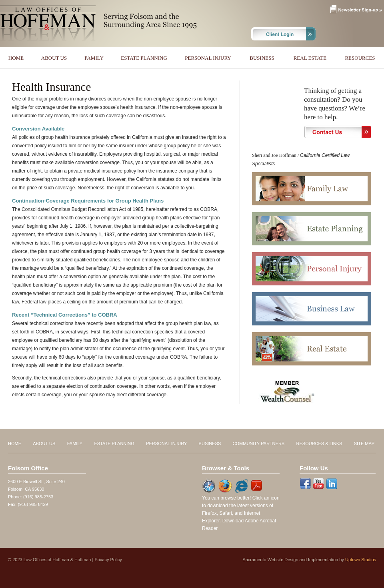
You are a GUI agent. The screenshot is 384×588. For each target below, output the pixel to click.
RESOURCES (360, 58)
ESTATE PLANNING (144, 58)
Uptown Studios (361, 560)
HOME (16, 58)
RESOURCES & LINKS (319, 444)
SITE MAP (364, 444)
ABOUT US (54, 58)
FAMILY (94, 58)
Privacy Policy (108, 560)
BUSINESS (262, 58)
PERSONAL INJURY (208, 58)
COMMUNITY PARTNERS (259, 444)
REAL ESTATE (310, 58)
